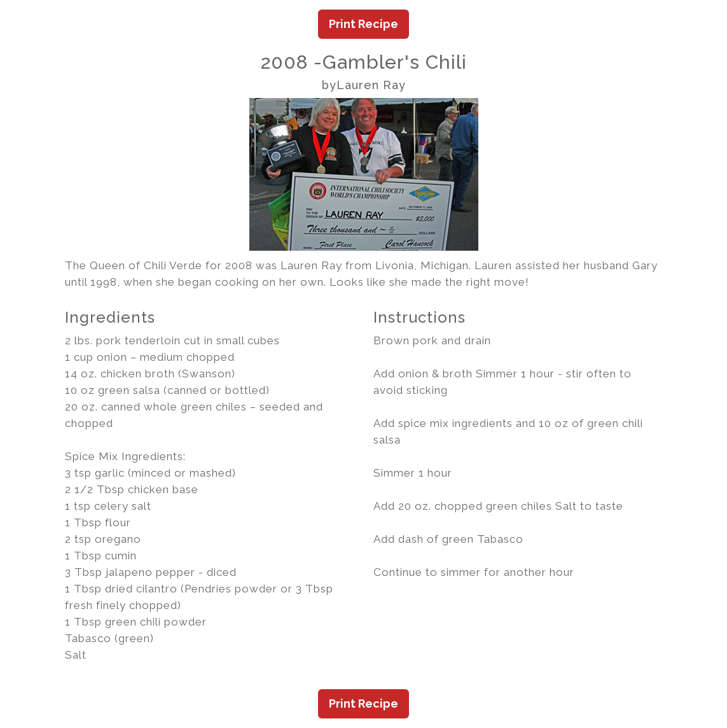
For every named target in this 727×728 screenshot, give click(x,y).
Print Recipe (363, 24)
